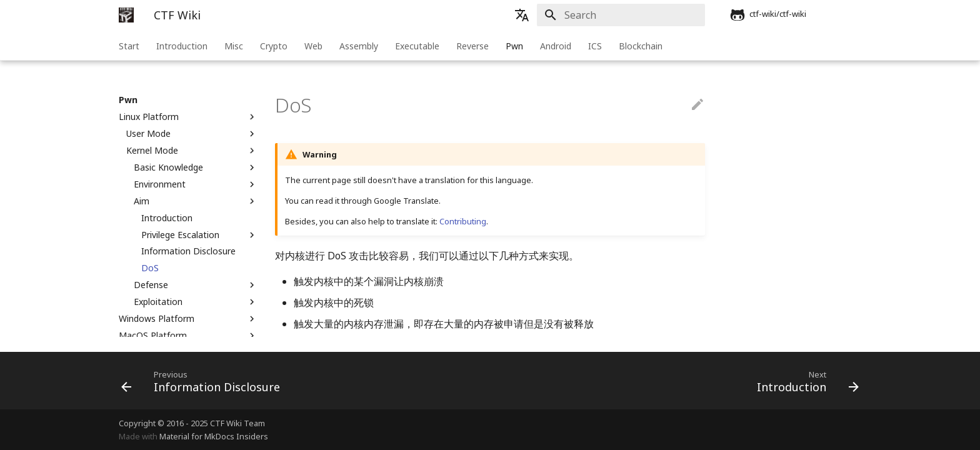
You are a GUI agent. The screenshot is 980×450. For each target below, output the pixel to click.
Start (129, 46)
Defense (196, 285)
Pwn (514, 46)
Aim (196, 201)
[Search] (632, 15)
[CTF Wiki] (126, 15)
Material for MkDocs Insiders (214, 436)
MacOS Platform (188, 336)
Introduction (182, 46)
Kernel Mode (192, 151)
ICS (595, 46)
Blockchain (641, 46)
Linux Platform (188, 117)
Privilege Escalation (199, 235)
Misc (234, 46)
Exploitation (196, 302)
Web (313, 46)
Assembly (359, 46)
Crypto (274, 46)
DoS (150, 268)
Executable (417, 46)
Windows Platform (188, 319)
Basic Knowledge (196, 167)
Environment (196, 184)
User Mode (192, 134)
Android (556, 46)
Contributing (463, 221)
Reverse (472, 46)
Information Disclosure (188, 251)
